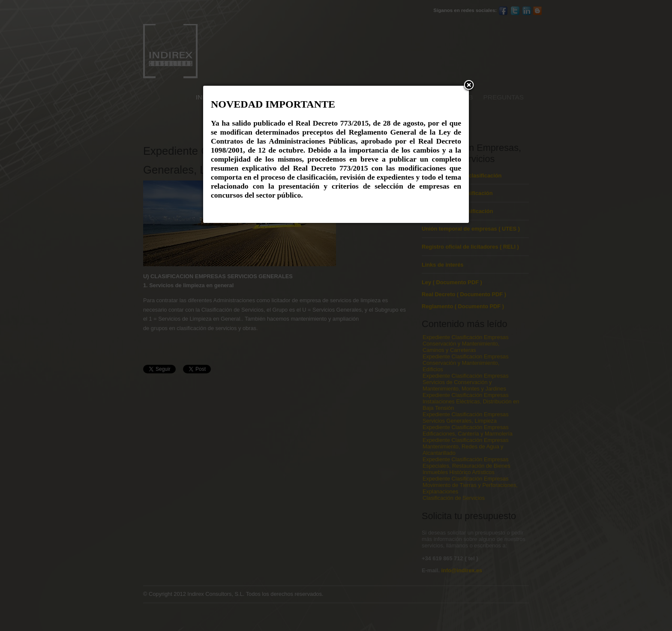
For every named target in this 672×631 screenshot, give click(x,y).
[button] (469, 86)
